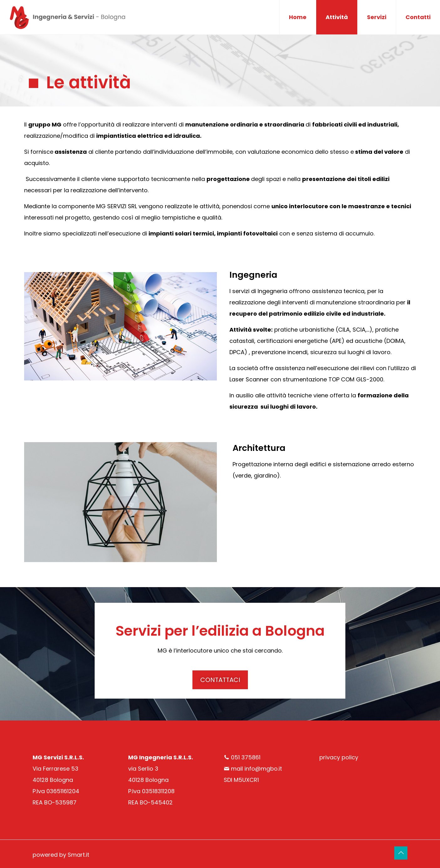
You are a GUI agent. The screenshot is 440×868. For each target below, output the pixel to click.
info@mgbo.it (263, 769)
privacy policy (339, 757)
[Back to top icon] (401, 853)
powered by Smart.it (61, 855)
